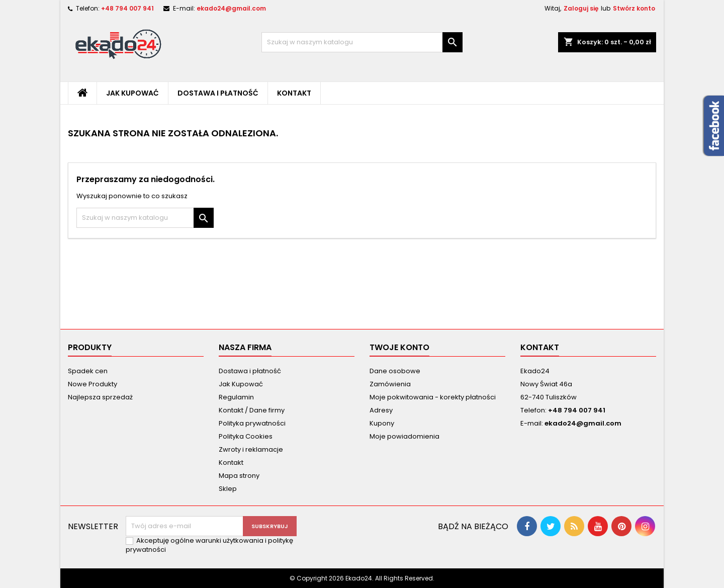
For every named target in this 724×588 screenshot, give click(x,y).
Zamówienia (390, 384)
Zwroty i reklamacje (251, 449)
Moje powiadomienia (404, 436)
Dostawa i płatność (218, 93)
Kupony (382, 423)
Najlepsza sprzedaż (100, 397)
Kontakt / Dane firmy (252, 410)
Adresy (381, 410)
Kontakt (294, 93)
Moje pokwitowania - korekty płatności (433, 397)
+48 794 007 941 (127, 8)
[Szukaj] (362, 42)
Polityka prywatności (252, 423)
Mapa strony (239, 476)
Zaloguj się (581, 8)
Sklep (228, 489)
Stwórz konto (634, 8)
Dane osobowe (395, 371)
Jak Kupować (132, 93)
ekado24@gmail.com (231, 8)
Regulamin (236, 397)
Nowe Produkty (93, 384)
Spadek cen (88, 371)
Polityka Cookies (246, 436)
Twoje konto (399, 347)
